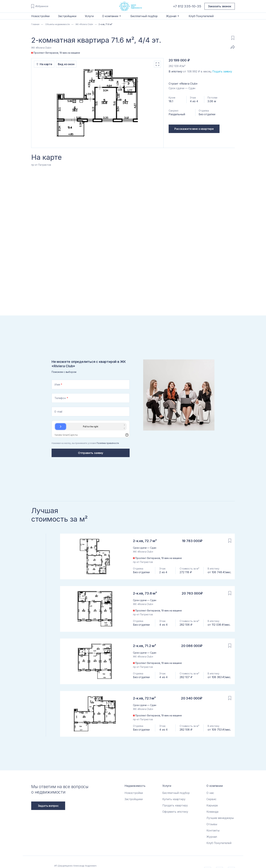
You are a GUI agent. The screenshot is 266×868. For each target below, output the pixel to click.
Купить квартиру (174, 799)
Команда (212, 812)
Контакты (213, 830)
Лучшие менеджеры (220, 818)
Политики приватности (108, 443)
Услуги (89, 16)
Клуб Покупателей (201, 16)
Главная (35, 24)
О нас (210, 793)
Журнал (212, 837)
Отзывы (212, 824)
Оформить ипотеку (175, 812)
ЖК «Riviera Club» (84, 24)
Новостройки (40, 16)
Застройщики (67, 16)
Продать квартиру (175, 805)
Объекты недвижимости (57, 24)
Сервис (211, 799)
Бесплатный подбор (144, 16)
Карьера (212, 805)
